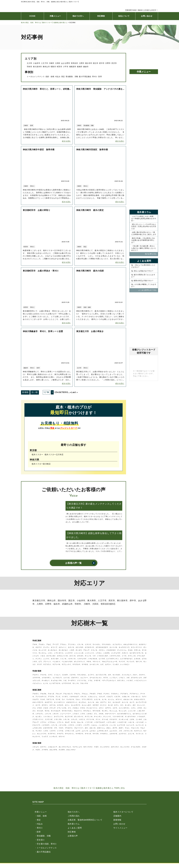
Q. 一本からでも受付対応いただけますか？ (143, 266)
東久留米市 (37, 67)
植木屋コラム (74, 824)
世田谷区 (74, 63)
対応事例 (101, 16)
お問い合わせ (147, 16)
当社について (124, 16)
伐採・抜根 (50, 77)
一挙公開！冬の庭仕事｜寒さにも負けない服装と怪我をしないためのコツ (144, 248)
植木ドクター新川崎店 (41, 464)
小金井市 (37, 63)
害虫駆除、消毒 (72, 77)
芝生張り (41, 840)
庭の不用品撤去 (85, 77)
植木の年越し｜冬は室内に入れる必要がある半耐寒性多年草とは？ (143, 240)
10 (67, 392)
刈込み (58, 77)
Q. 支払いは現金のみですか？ (142, 271)
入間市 (82, 63)
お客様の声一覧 (74, 563)
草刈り (95, 77)
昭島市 (53, 67)
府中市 (102, 63)
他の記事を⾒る (151, 254)
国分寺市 (89, 63)
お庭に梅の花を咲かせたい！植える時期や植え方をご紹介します (144, 233)
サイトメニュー (120, 828)
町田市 (60, 67)
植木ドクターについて (123, 812)
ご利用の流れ (74, 816)
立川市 (30, 63)
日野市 (108, 63)
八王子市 (45, 63)
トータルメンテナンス (36, 77)
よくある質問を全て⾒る (148, 290)
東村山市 (46, 67)
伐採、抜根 (42, 816)
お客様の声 (73, 836)
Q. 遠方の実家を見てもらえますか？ (143, 276)
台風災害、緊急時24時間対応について (85, 820)
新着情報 (117, 820)
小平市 (66, 67)
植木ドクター (37, 454)
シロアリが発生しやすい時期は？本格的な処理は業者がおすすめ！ (144, 218)
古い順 (35, 392)
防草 (100, 77)
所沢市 (114, 63)
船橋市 (80, 67)
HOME (32, 16)
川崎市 (52, 63)
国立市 (96, 63)
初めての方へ (78, 16)
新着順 (25, 392)
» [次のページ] (70, 392)
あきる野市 (66, 63)
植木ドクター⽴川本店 (54, 454)
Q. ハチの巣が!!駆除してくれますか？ (144, 285)
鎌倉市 (86, 67)
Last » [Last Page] (74, 392)
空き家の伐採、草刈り (47, 844)
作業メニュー (55, 16)
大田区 (58, 63)
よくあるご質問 (75, 828)
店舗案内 (117, 816)
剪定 (63, 77)
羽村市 (30, 67)
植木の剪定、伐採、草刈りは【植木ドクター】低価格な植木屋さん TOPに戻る (89, 788)
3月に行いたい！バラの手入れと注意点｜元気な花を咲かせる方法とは (144, 226)
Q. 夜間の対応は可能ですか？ (142, 281)
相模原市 (73, 67)
